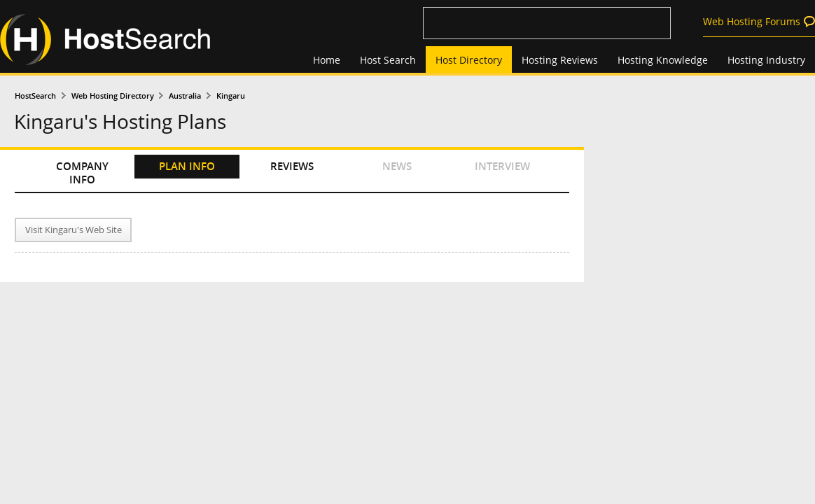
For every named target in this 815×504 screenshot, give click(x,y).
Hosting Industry (766, 60)
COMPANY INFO (82, 173)
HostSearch (35, 96)
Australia (185, 96)
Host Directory (469, 60)
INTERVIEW (502, 166)
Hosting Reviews (560, 60)
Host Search (388, 60)
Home (327, 60)
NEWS (397, 166)
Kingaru (231, 96)
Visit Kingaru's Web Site (74, 230)
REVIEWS (292, 166)
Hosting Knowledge (663, 60)
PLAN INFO (187, 166)
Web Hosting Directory (113, 96)
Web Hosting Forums (752, 21)
